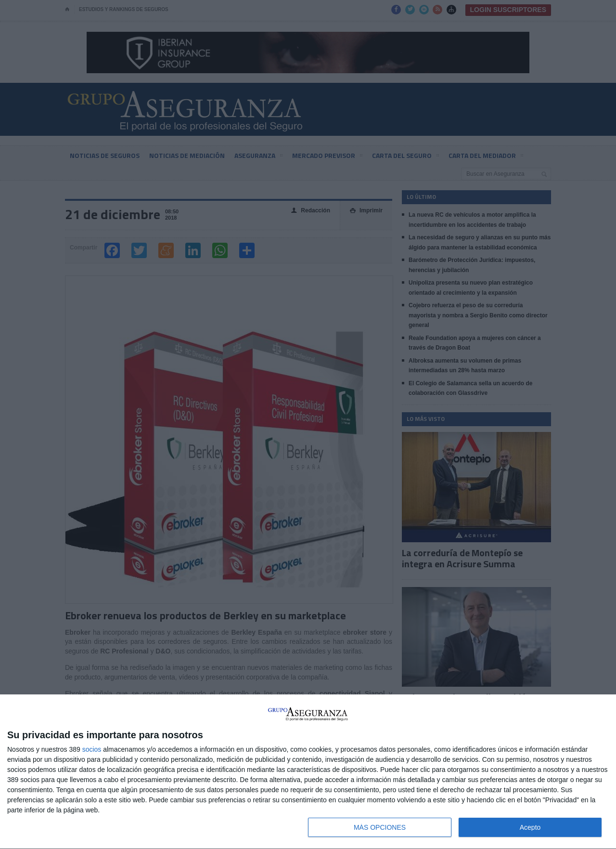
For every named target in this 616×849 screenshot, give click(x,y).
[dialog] (308, 772)
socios (92, 749)
